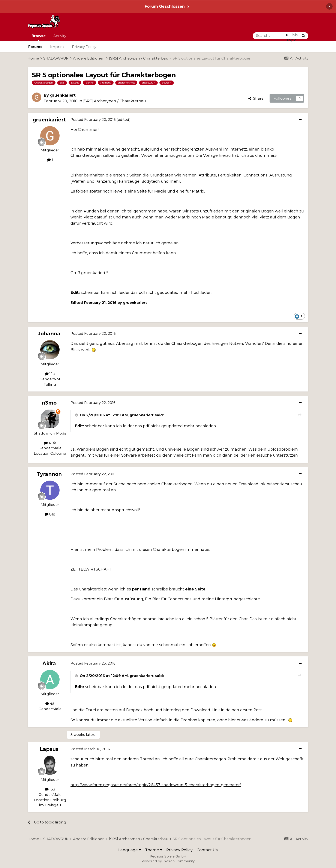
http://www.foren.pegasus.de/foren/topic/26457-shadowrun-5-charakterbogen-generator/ (156, 785)
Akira (49, 663)
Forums (35, 47)
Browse (39, 37)
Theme (154, 850)
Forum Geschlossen (165, 6)
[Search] (269, 36)
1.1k (50, 374)
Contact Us (207, 850)
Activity (60, 36)
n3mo (49, 403)
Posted (93, 120)
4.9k (50, 443)
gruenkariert (63, 95)
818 (50, 514)
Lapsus (49, 749)
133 (50, 789)
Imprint (57, 47)
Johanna (49, 334)
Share (256, 98)
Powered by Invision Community (168, 861)
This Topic (292, 38)
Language (130, 850)
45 (50, 704)
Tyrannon (49, 474)
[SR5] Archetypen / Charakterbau (115, 101)
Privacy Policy (84, 47)
